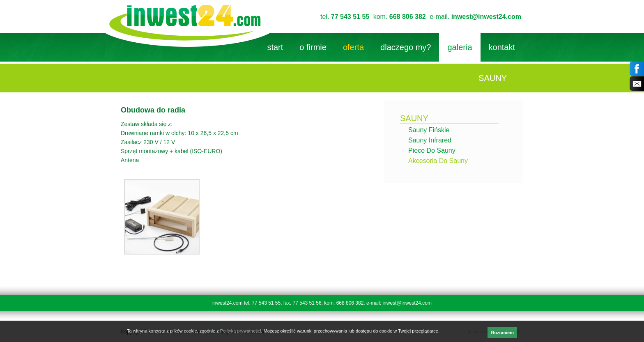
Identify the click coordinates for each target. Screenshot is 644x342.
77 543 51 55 (350, 17)
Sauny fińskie (429, 130)
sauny (414, 118)
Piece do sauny (432, 150)
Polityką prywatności (241, 331)
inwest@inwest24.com (486, 17)
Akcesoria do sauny (438, 161)
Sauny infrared (430, 140)
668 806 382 (408, 17)
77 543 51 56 (307, 303)
